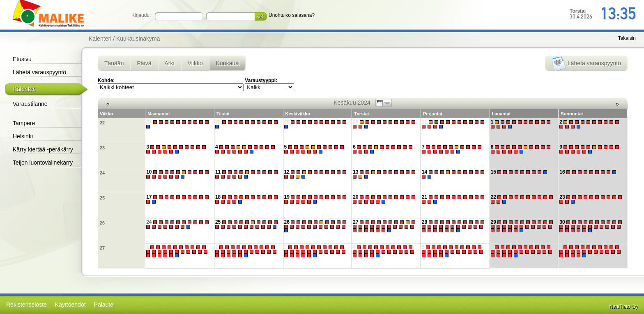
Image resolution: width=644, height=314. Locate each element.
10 (178, 174)
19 (316, 199)
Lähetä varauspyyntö (39, 72)
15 (520, 172)
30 (385, 124)
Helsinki (23, 136)
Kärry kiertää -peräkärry (43, 149)
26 (102, 223)
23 (102, 148)
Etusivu (22, 59)
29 (316, 124)
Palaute (104, 305)
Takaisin (627, 38)
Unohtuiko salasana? (292, 15)
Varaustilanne (30, 104)
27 (178, 124)
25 (102, 198)
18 (247, 199)
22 (102, 123)
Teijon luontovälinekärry (43, 163)
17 (178, 199)
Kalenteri (24, 89)
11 (247, 174)
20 (385, 199)
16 (589, 172)
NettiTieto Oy (623, 307)
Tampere (24, 123)
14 (454, 174)
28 (247, 124)
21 (454, 199)
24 (102, 173)
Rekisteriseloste (26, 305)
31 (454, 124)
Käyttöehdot (70, 305)
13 (385, 174)
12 (316, 174)
